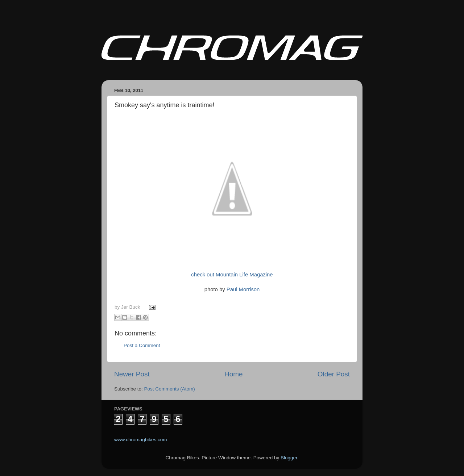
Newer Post (132, 374)
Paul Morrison (243, 289)
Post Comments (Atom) (170, 389)
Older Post (334, 374)
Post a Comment (142, 345)
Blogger (289, 458)
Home (233, 374)
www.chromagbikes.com (141, 440)
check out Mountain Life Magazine (232, 275)
